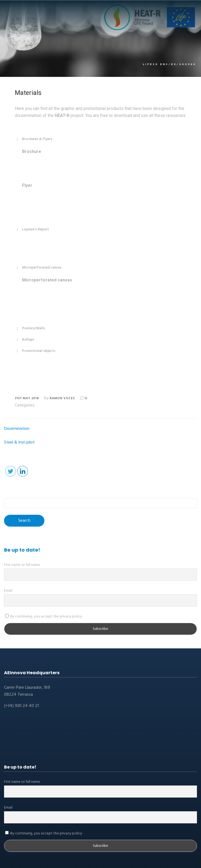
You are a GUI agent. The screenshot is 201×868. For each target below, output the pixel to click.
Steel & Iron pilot (19, 442)
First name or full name (22, 565)
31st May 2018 (27, 398)
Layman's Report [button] (32, 229)
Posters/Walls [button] (30, 328)
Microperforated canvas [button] (38, 268)
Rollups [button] (24, 340)
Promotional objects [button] (35, 351)
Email (8, 591)
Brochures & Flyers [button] (33, 139)
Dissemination (17, 429)
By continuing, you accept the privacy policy (44, 617)
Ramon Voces (62, 398)
